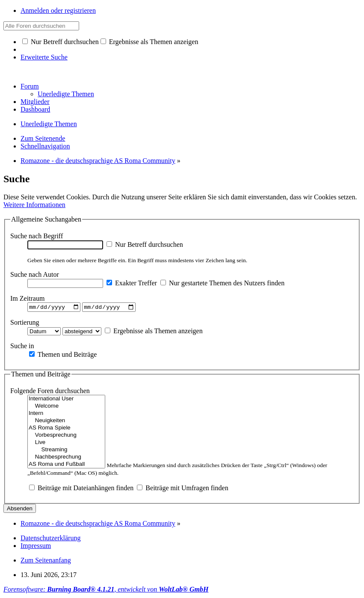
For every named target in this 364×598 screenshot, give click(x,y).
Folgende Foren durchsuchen (50, 392)
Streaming (66, 451)
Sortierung (25, 323)
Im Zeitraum (27, 298)
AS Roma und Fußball (66, 466)
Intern (66, 415)
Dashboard (35, 109)
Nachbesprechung (66, 458)
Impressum (36, 547)
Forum (30, 86)
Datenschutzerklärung (50, 539)
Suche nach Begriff (37, 236)
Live (66, 444)
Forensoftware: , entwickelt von (106, 591)
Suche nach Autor (35, 274)
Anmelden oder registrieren (58, 10)
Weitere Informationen (34, 205)
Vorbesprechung (66, 437)
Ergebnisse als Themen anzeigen (149, 42)
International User (66, 400)
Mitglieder (35, 102)
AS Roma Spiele (66, 429)
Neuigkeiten (66, 422)
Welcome (66, 407)
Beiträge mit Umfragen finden (182, 489)
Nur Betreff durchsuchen (61, 42)
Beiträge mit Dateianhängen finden (81, 489)
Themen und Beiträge (63, 355)
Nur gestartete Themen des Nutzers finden (222, 283)
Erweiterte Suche (44, 57)
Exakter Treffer (132, 283)
